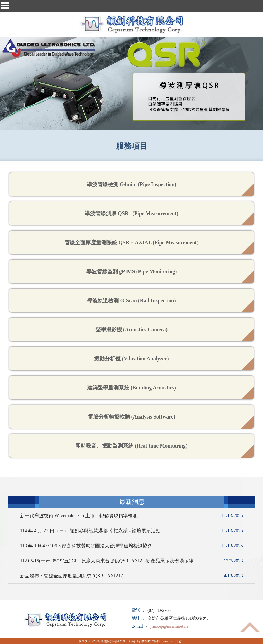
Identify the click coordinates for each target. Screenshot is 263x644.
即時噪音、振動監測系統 (131, 446)
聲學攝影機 (131, 330)
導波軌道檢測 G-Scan (131, 300)
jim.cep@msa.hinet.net (170, 626)
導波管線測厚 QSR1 (131, 213)
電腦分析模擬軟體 (132, 417)
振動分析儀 (131, 359)
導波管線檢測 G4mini (131, 184)
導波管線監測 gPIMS (132, 271)
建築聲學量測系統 (131, 388)
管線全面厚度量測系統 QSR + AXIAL (131, 242)
